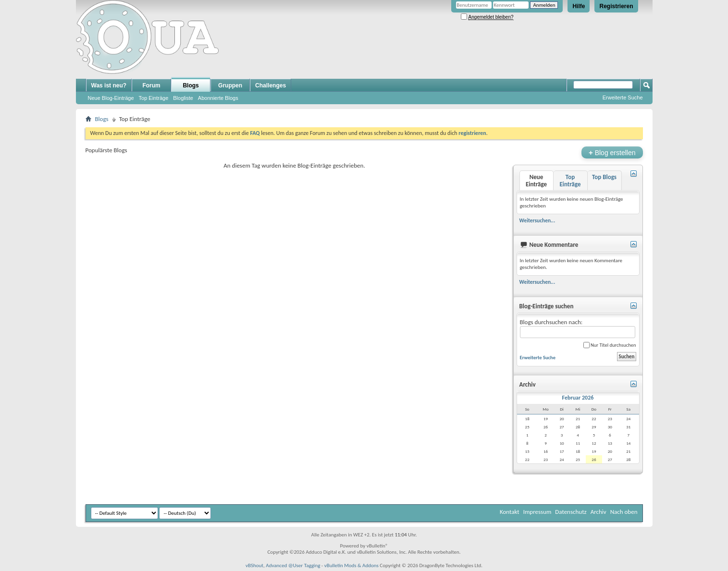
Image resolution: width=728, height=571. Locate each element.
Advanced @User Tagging (293, 565)
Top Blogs (604, 177)
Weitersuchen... (537, 220)
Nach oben (624, 512)
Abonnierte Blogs (218, 98)
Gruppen (230, 85)
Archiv (598, 512)
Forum (151, 85)
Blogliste (183, 98)
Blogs (191, 85)
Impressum (537, 512)
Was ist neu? (109, 85)
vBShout (254, 565)
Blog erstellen (612, 152)
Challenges (271, 85)
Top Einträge (154, 98)
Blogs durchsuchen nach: (578, 328)
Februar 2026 (578, 398)
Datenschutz (571, 512)
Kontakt (510, 512)
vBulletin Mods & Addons (352, 565)
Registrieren (616, 6)
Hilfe (579, 6)
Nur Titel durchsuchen (610, 345)
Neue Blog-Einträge (111, 98)
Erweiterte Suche (623, 97)
